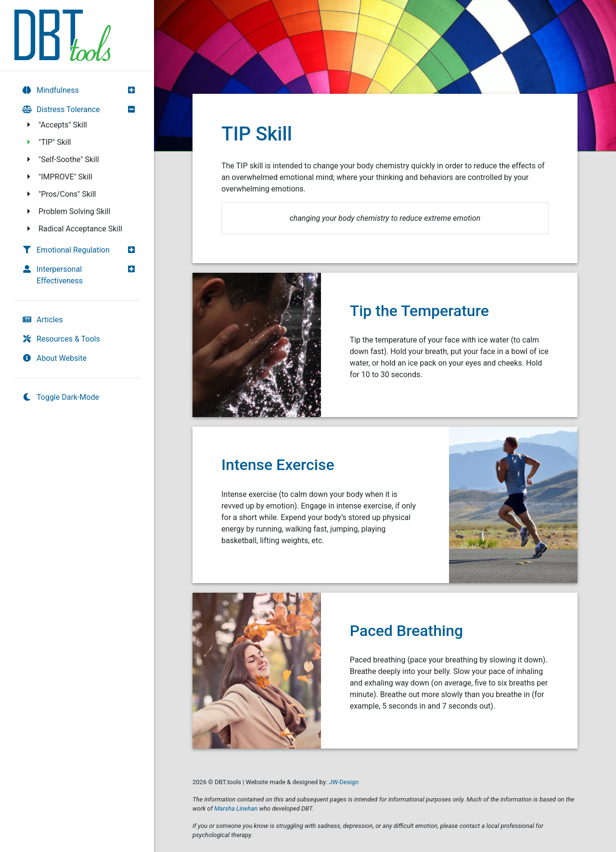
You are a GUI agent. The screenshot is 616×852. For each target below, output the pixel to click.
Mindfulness (51, 90)
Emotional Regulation (66, 250)
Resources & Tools (61, 339)
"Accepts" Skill (56, 125)
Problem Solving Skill (67, 211)
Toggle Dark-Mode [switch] (61, 397)
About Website (54, 358)
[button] (134, 90)
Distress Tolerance (61, 109)
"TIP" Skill (48, 142)
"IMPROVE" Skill (58, 177)
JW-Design (344, 782)
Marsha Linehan (236, 808)
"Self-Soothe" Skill (62, 159)
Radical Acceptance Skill (73, 229)
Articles (42, 320)
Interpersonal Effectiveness (52, 275)
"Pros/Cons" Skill (60, 194)
